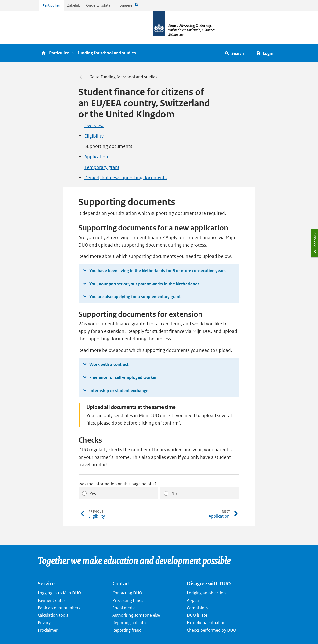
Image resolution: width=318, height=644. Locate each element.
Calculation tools (53, 615)
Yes (93, 494)
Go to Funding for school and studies (118, 77)
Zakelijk (74, 5)
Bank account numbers (59, 608)
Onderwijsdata (98, 5)
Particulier (51, 5)
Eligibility (94, 136)
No (174, 494)
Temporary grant (102, 167)
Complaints (197, 608)
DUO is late (197, 615)
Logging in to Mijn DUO (59, 593)
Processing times (128, 600)
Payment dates (52, 600)
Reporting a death (129, 623)
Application (96, 157)
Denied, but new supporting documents (126, 178)
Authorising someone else (136, 615)
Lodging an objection (206, 593)
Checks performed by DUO (211, 630)
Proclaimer (48, 630)
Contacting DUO (127, 593)
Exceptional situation (206, 623)
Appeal (193, 600)
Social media (124, 608)
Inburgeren (127, 7)
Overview (94, 125)
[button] (235, 53)
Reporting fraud (127, 630)
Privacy (44, 623)
